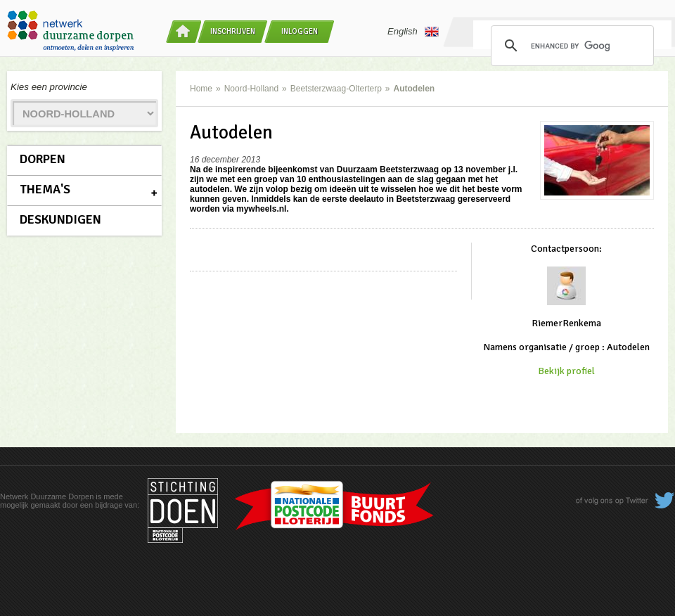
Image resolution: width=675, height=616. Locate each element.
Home (201, 89)
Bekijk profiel (566, 371)
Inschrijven (233, 31)
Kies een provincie (49, 87)
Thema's (45, 189)
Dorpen (43, 159)
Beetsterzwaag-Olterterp (336, 89)
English (413, 32)
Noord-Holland (251, 89)
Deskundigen (60, 219)
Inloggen (300, 31)
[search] (570, 46)
